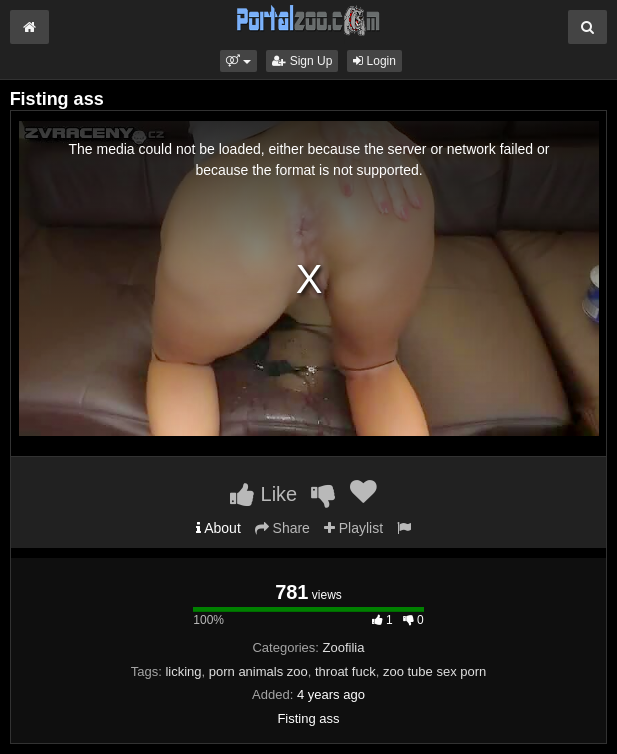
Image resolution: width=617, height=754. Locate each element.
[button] (238, 61)
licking (183, 671)
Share (282, 528)
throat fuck (345, 671)
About (218, 528)
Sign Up (302, 61)
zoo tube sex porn (434, 671)
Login (374, 61)
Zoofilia (344, 647)
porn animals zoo (258, 671)
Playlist (353, 528)
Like (263, 494)
